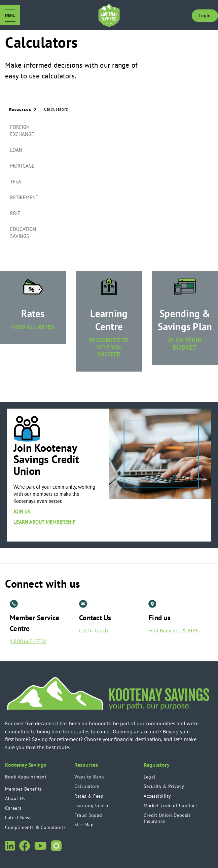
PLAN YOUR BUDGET (185, 344)
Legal (150, 777)
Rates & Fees (89, 796)
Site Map (84, 825)
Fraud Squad (88, 815)
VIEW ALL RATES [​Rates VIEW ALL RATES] (33, 327)
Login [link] (205, 15)
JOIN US (22, 511)
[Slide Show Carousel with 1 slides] (109, 475)
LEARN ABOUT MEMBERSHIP (45, 522)
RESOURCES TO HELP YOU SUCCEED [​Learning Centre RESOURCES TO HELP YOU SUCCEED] (109, 347)
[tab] (27, 131)
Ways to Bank (89, 777)
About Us (15, 798)
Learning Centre (92, 805)
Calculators (87, 786)
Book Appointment (26, 777)
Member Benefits (24, 789)
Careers (13, 808)
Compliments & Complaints (35, 827)
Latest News (18, 818)
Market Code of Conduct (170, 805)
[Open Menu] (10, 15)
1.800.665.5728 (28, 641)
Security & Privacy (164, 786)
